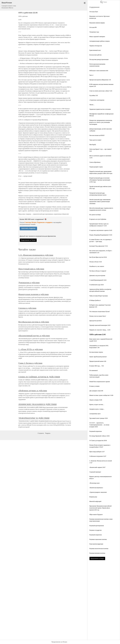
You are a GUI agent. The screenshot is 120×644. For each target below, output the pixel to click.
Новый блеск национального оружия (100, 382)
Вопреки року (93, 497)
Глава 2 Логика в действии (30, 363)
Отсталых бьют (94, 12)
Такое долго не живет (95, 140)
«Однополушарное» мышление (98, 492)
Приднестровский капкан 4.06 (98, 361)
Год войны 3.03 (94, 95)
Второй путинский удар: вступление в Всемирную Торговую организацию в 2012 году (100, 180)
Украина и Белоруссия (96, 46)
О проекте (41, 433)
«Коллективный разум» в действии (34, 336)
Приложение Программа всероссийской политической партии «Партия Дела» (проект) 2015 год (100, 508)
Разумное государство (95, 530)
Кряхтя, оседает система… (97, 404)
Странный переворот (95, 472)
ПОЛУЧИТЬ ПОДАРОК (28, 228)
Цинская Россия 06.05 (95, 321)
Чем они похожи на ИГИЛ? (97, 135)
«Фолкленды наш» (95, 483)
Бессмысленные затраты (96, 352)
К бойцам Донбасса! (95, 300)
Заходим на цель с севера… (97, 409)
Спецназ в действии (27, 308)
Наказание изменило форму (97, 23)
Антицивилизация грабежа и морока (100, 41)
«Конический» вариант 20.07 (97, 467)
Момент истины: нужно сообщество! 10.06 (101, 395)
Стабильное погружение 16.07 (98, 456)
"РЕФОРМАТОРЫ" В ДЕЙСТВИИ (34, 418)
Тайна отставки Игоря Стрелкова (99, 296)
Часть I (91, 75)
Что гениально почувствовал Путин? (100, 312)
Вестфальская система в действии (34, 322)
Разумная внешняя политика (97, 553)
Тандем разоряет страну (96, 167)
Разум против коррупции (96, 544)
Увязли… (92, 105)
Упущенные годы (94, 32)
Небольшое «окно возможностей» (99, 71)
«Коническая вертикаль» (96, 488)
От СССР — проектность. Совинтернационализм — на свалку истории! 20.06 (99, 425)
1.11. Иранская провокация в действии (36, 255)
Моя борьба (93, 145)
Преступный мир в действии (31, 269)
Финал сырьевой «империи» (97, 37)
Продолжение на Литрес (97, 558)
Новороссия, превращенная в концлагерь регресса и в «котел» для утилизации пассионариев (101, 122)
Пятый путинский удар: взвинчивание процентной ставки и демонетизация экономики (100, 202)
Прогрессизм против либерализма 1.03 (100, 80)
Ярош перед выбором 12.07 (97, 452)
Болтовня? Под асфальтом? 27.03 (99, 246)
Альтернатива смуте (95, 414)
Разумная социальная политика (98, 539)
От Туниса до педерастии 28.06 (98, 441)
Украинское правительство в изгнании (100, 109)
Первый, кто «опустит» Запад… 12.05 (100, 330)
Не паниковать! (94, 370)
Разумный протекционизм (97, 526)
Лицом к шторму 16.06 (96, 400)
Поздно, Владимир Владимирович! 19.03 (101, 235)
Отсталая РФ (93, 27)
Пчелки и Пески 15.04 (96, 262)
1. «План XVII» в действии (31, 349)
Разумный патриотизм (96, 431)
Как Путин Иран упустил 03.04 (98, 257)
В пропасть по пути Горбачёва (98, 219)
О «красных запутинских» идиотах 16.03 (101, 230)
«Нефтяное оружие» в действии (33, 391)
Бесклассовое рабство (95, 55)
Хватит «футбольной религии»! (98, 357)
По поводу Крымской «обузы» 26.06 (99, 436)
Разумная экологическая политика (99, 549)
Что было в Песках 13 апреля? (98, 271)
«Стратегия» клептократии (97, 100)
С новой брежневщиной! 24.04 (98, 280)
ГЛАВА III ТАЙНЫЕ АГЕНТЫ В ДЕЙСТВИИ (39, 377)
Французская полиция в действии (34, 294)
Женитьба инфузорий (95, 501)
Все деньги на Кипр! (95, 215)
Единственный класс (95, 50)
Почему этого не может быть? (98, 316)
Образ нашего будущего (96, 514)
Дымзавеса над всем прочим (97, 276)
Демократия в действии (29, 283)
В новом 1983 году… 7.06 (96, 366)
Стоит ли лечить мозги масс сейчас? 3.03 (101, 91)
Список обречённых (95, 162)
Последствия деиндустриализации (99, 59)
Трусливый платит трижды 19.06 (98, 418)
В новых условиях (94, 386)
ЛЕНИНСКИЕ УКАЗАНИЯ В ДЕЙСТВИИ (37, 404)
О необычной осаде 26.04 (96, 285)
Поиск (103, 2)
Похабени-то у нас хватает (97, 266)
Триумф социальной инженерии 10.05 (100, 325)
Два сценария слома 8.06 (96, 391)
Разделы (48, 433)
